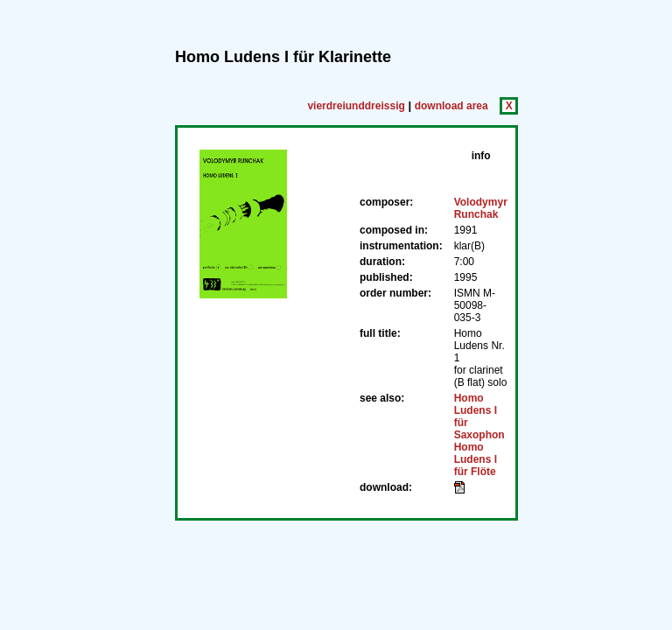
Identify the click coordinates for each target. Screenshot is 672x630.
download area (451, 106)
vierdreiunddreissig (356, 106)
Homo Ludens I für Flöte (476, 459)
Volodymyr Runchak (481, 208)
